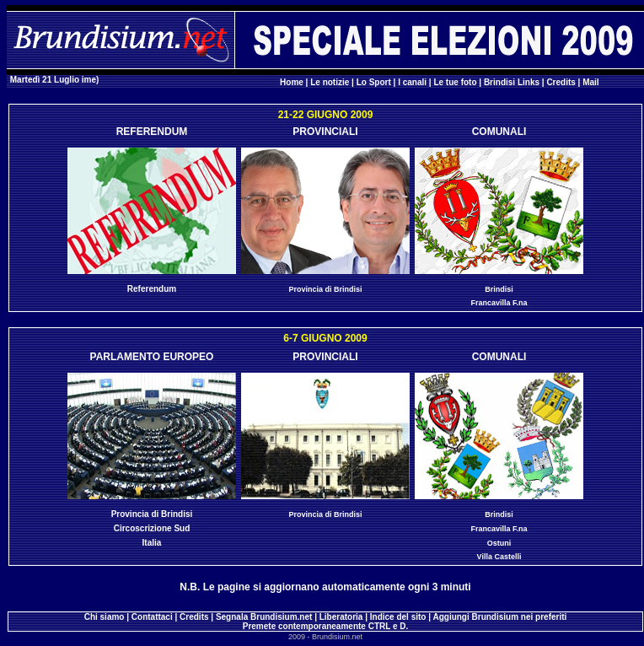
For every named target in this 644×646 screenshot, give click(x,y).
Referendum (152, 289)
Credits (561, 82)
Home (292, 82)
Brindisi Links (512, 82)
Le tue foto (455, 82)
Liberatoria (341, 617)
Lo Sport (374, 82)
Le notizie (330, 82)
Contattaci (152, 617)
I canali (412, 82)
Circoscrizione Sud (152, 528)
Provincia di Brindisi (325, 289)
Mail (590, 82)
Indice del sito (398, 617)
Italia (152, 543)
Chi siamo (105, 617)
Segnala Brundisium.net (264, 617)
